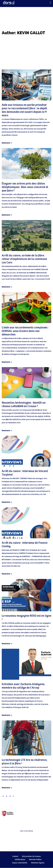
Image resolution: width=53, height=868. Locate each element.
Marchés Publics (35, 860)
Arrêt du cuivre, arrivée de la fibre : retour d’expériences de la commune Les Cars (24, 259)
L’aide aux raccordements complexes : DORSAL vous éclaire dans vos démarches (25, 331)
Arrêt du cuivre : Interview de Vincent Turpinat (25, 473)
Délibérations (20, 860)
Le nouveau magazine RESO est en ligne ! (26, 618)
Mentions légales (38, 863)
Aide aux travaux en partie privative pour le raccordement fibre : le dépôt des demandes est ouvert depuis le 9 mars (24, 110)
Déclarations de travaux (31, 856)
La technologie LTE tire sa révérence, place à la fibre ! (25, 762)
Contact (15, 856)
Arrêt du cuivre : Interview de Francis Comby (25, 545)
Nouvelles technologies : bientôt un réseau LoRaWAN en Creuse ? (24, 405)
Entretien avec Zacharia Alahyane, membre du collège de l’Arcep (23, 686)
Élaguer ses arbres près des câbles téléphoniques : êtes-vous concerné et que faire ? (25, 187)
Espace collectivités (20, 863)
